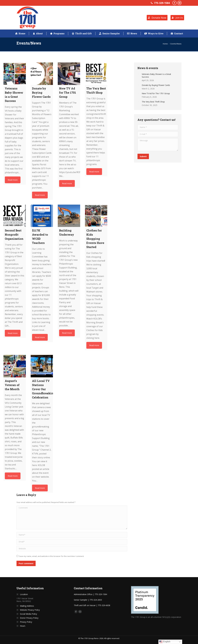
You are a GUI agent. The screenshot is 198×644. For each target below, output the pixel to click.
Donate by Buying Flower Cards (156, 85)
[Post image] (139, 74)
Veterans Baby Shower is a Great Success (156, 75)
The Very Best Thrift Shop (153, 102)
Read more (13, 180)
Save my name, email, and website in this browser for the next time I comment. (52, 556)
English (165, 642)
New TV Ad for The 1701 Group (156, 93)
